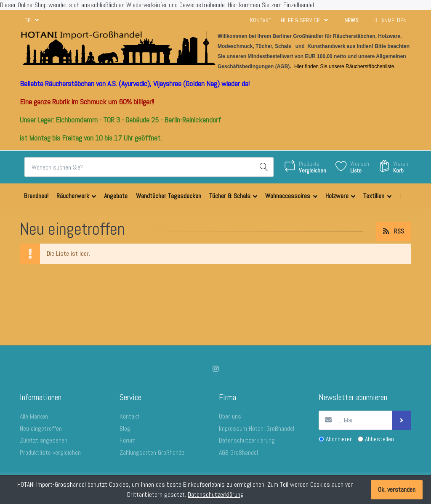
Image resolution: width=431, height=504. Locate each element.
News (351, 20)
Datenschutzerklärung (216, 495)
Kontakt (261, 20)
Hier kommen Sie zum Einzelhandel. (271, 5)
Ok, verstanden (397, 489)
